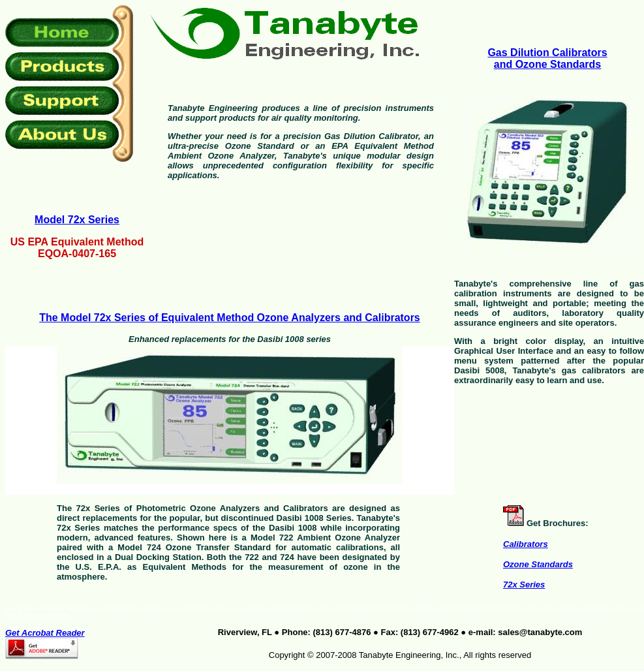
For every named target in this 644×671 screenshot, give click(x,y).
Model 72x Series (77, 220)
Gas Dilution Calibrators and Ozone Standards (547, 58)
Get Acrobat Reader (45, 633)
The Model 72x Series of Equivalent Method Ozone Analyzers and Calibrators (230, 318)
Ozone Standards (538, 564)
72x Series (524, 585)
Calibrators (526, 544)
